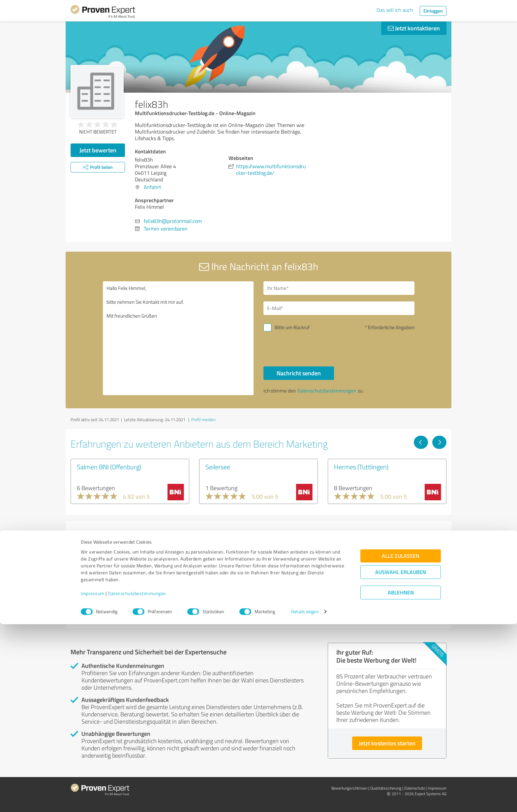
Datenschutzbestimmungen (137, 781)
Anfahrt (152, 187)
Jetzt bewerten (98, 150)
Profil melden (203, 420)
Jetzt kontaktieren (414, 28)
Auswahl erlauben (401, 760)
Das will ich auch (395, 10)
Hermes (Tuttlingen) (361, 467)
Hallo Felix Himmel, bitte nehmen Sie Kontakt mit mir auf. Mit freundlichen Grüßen (178, 338)
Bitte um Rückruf (292, 327)
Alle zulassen (401, 744)
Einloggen (433, 11)
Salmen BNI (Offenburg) (109, 467)
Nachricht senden (299, 373)
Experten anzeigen (107, 609)
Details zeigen (305, 800)
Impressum (93, 781)
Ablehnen (401, 781)
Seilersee (218, 467)
